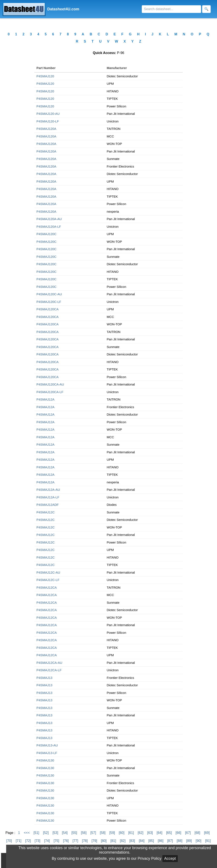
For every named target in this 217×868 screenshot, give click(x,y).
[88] (180, 841)
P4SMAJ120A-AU (49, 219)
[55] (74, 833)
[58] (103, 833)
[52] (46, 833)
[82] (123, 841)
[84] (142, 841)
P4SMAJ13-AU (47, 745)
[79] (94, 841)
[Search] (171, 9)
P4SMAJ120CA (47, 309)
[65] (169, 833)
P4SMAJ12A (45, 399)
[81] (113, 841)
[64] (159, 833)
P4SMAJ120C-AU (49, 294)
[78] (85, 841)
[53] (55, 833)
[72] (28, 841)
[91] (208, 841)
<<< (27, 833)
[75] (56, 841)
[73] (38, 841)
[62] (141, 833)
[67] (188, 833)
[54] (65, 833)
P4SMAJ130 (45, 760)
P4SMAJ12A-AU (48, 490)
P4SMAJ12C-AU (48, 572)
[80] (104, 841)
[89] (189, 841)
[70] (9, 841)
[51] (36, 833)
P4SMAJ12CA (47, 587)
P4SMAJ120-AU (48, 114)
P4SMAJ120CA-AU (50, 384)
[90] (198, 841)
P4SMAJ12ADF (48, 505)
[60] (122, 833)
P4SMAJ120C (46, 234)
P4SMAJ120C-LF (49, 302)
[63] (150, 833)
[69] (207, 833)
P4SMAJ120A (46, 129)
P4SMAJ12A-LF (48, 497)
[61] (131, 833)
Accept (170, 858)
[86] (161, 841)
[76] (66, 841)
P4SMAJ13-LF (47, 753)
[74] (47, 841)
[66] (179, 833)
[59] (112, 833)
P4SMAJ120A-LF (49, 227)
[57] (93, 833)
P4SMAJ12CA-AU (49, 663)
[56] (84, 833)
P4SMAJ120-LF (48, 121)
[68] (197, 833)
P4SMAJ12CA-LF (49, 670)
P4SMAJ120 (45, 76)
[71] (19, 841)
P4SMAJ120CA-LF (50, 392)
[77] (75, 841)
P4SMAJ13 (44, 678)
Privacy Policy (150, 858)
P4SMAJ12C (46, 512)
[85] (151, 841)
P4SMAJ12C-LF (48, 580)
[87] (170, 841)
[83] (132, 841)
